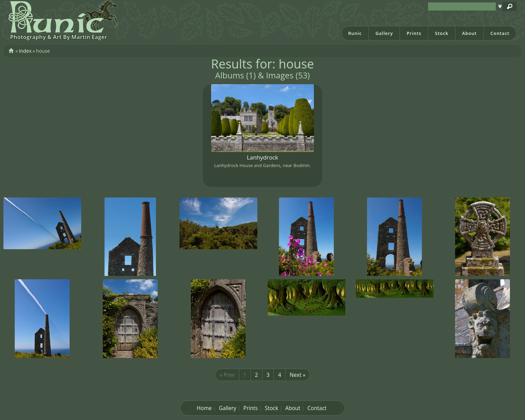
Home (204, 408)
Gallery (384, 33)
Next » (297, 375)
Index (25, 51)
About (469, 33)
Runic (355, 33)
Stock (442, 33)
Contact (500, 33)
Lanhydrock (262, 157)
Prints (414, 33)
